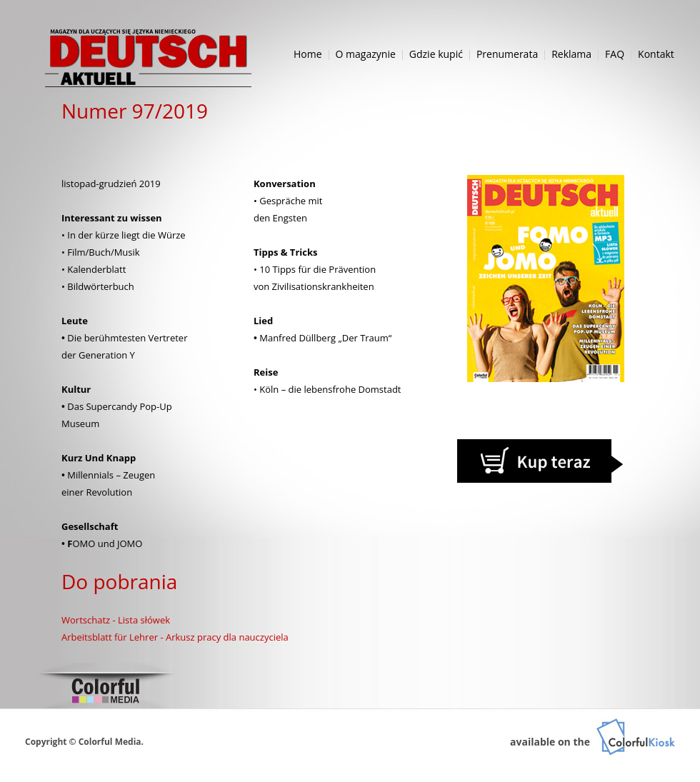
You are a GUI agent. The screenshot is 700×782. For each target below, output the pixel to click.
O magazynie (366, 54)
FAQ (615, 54)
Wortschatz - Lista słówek (116, 620)
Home (308, 54)
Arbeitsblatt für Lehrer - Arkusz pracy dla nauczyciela (175, 637)
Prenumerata (507, 54)
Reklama (571, 54)
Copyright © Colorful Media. (84, 742)
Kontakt (656, 54)
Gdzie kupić (436, 54)
